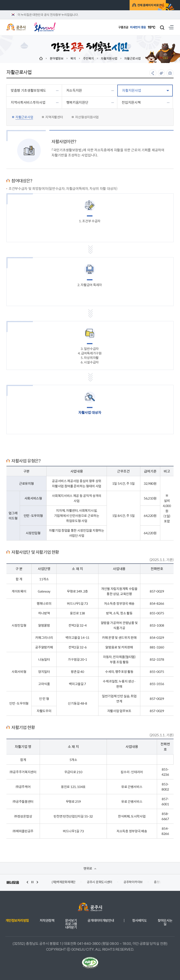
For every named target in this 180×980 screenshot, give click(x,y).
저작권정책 (47, 921)
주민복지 (88, 58)
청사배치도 (139, 921)
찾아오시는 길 (165, 922)
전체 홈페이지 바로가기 (140, 6)
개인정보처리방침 (17, 921)
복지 (73, 58)
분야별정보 (57, 58)
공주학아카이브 (133, 882)
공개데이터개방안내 (101, 921)
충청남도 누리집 (164, 882)
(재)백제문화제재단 (64, 882)
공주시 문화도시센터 (100, 882)
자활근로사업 (132, 58)
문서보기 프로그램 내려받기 (71, 924)
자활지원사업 (109, 58)
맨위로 (90, 868)
